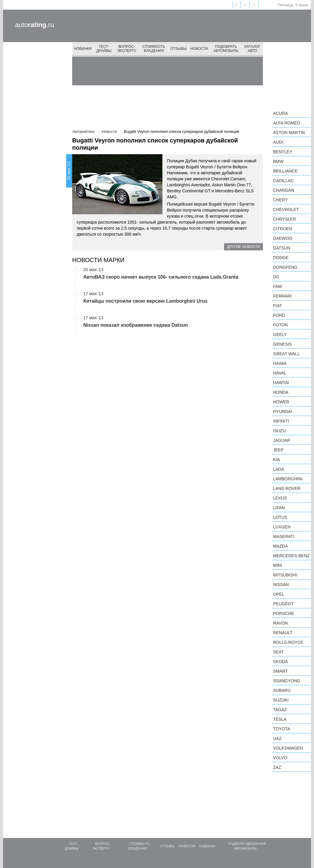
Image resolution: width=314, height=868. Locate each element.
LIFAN (279, 508)
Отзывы (179, 49)
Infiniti (281, 421)
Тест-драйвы (104, 49)
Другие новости (243, 247)
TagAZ (280, 710)
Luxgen (282, 527)
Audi (278, 142)
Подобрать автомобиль (226, 49)
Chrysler (285, 219)
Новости (199, 49)
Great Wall (286, 354)
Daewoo (283, 238)
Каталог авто (252, 49)
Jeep (278, 450)
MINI (278, 565)
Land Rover (287, 488)
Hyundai (283, 411)
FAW (278, 286)
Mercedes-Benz (291, 556)
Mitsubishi (285, 575)
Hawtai (281, 383)
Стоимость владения (154, 49)
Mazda (280, 546)
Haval (280, 373)
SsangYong (287, 681)
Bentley (283, 152)
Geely (280, 335)
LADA (279, 469)
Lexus (280, 498)
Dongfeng (285, 267)
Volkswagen (288, 748)
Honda (281, 392)
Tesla (280, 719)
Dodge (281, 258)
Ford (279, 315)
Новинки (83, 49)
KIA (277, 460)
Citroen (283, 229)
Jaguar (282, 440)
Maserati (284, 536)
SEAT (279, 652)
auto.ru (35, 25)
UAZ (277, 738)
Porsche (283, 613)
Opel (279, 594)
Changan (284, 190)
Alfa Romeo (287, 123)
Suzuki (281, 700)
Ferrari (282, 296)
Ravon (280, 623)
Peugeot (283, 604)
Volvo (280, 758)
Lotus (280, 517)
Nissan (281, 585)
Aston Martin (289, 133)
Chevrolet (286, 209)
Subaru (282, 690)
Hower (281, 402)
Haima (280, 363)
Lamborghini (288, 479)
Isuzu (279, 431)
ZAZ (277, 767)
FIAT (277, 306)
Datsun (282, 248)
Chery (280, 200)
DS (276, 277)
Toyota (282, 729)
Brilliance (285, 171)
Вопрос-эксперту (126, 49)
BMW (278, 161)
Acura (280, 113)
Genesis (282, 344)
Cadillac (283, 181)
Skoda (280, 662)
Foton (280, 325)
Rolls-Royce (288, 642)
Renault (283, 633)
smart (280, 671)
